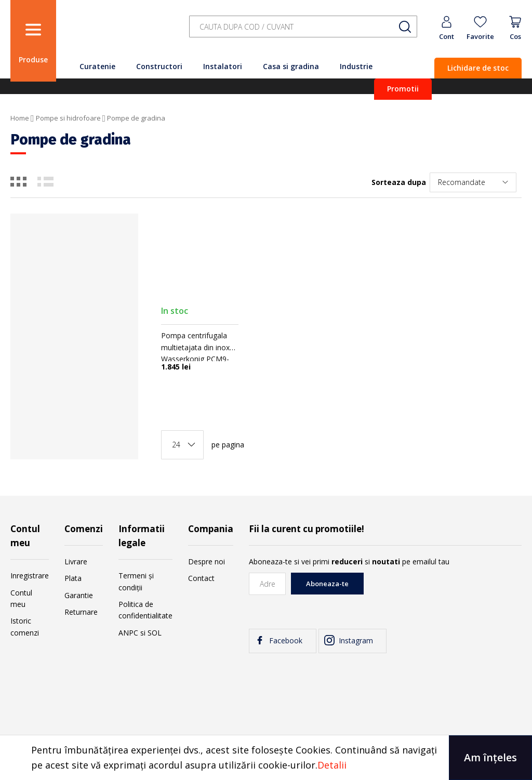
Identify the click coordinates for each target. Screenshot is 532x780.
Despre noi (207, 561)
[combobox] (303, 27)
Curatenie (97, 66)
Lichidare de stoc (478, 68)
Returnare (81, 612)
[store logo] (119, 32)
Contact (201, 578)
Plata (73, 578)
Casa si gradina (291, 66)
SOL (155, 633)
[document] (266, 758)
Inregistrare (30, 576)
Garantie (79, 595)
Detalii (332, 765)
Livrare (76, 561)
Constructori (159, 66)
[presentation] (443, 593)
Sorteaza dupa (399, 182)
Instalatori (223, 66)
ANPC (128, 633)
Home (20, 118)
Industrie (356, 66)
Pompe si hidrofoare (68, 118)
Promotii (403, 89)
